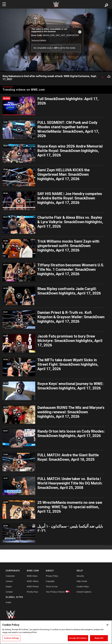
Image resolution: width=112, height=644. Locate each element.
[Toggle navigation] (4, 4)
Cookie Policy (83, 587)
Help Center (82, 581)
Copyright (50, 581)
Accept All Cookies (78, 638)
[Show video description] (103, 76)
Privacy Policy (52, 576)
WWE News (32, 576)
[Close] (107, 625)
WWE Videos (33, 581)
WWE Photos (33, 587)
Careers (9, 581)
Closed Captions (84, 592)
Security (80, 576)
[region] (56, 632)
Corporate (10, 576)
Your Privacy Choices (55, 592)
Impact (9, 587)
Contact (9, 592)
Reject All (99, 638)
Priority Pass (32, 592)
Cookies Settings (11, 638)
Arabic (9, 602)
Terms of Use (52, 587)
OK (56, 48)
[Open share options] (109, 76)
